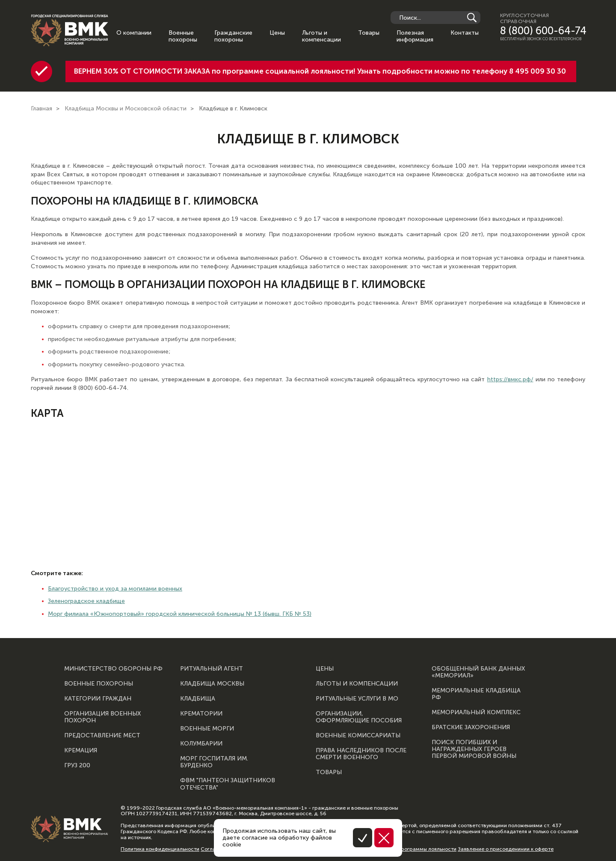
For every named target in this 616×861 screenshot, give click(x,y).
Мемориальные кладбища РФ (476, 694)
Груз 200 (77, 766)
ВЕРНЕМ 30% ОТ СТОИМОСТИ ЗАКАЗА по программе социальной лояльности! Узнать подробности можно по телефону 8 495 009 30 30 (320, 71)
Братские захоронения (471, 727)
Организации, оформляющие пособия (359, 717)
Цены (277, 33)
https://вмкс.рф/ (510, 379)
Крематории (201, 714)
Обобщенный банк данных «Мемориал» (478, 672)
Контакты (465, 33)
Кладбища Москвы (212, 684)
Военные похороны (183, 36)
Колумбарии (201, 744)
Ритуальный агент (212, 669)
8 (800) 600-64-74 (543, 31)
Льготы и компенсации (321, 36)
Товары (369, 33)
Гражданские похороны (233, 36)
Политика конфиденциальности (160, 849)
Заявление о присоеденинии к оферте (506, 849)
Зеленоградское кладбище (86, 601)
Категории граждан (98, 699)
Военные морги (207, 729)
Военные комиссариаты (358, 736)
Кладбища (198, 699)
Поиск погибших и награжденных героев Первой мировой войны (474, 749)
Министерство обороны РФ (113, 669)
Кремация (81, 751)
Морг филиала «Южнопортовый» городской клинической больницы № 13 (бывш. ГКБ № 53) (180, 614)
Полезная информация (415, 36)
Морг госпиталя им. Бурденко (214, 762)
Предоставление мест (102, 736)
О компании (134, 33)
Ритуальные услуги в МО (357, 699)
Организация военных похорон (102, 717)
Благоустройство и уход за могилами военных (115, 589)
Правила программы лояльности (415, 849)
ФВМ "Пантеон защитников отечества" (228, 784)
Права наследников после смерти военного (361, 754)
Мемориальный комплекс (476, 713)
